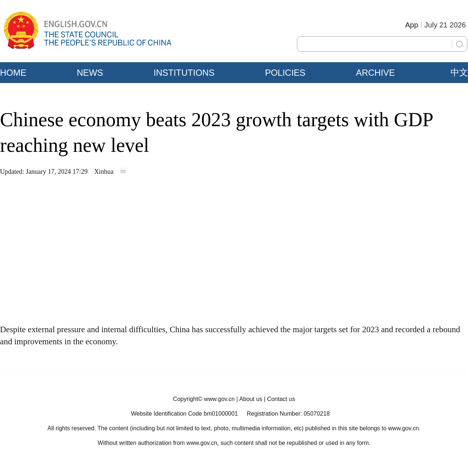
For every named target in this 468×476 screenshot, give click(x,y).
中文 (459, 72)
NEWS (90, 73)
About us (251, 399)
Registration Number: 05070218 (288, 414)
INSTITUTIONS (184, 73)
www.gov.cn (219, 399)
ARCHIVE (375, 73)
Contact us (281, 399)
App (412, 25)
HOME (13, 73)
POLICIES (285, 73)
